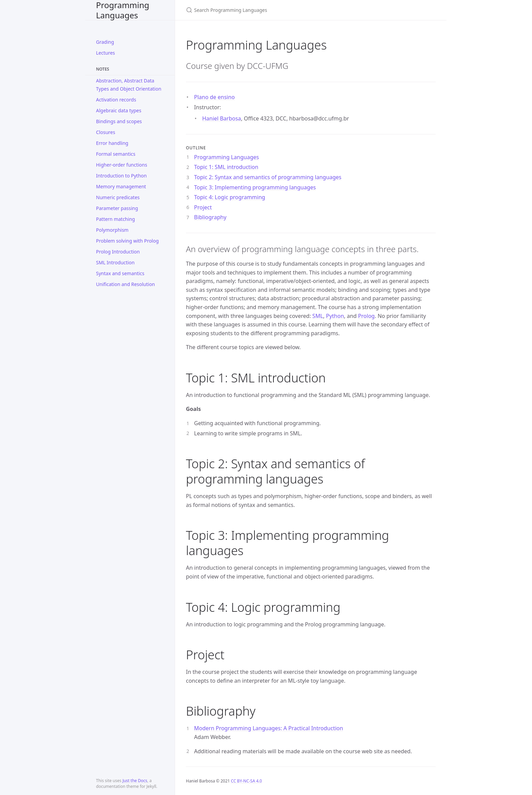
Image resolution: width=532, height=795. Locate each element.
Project (203, 207)
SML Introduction (115, 262)
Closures (106, 132)
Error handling (112, 143)
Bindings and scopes (119, 121)
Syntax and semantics (120, 273)
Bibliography (210, 217)
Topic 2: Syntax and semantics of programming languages (268, 177)
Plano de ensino (214, 97)
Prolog (366, 316)
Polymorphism (112, 230)
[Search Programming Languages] (266, 10)
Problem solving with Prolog (127, 241)
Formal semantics (116, 154)
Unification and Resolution (126, 284)
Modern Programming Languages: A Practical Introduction (269, 728)
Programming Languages (123, 10)
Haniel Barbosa (222, 118)
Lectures (106, 53)
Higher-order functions (122, 165)
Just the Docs (135, 781)
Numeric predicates (118, 197)
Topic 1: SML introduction (226, 167)
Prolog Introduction (118, 252)
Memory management (121, 186)
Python (335, 316)
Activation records (116, 100)
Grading (105, 42)
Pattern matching (116, 219)
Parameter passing (117, 208)
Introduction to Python (121, 176)
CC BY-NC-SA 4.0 (246, 781)
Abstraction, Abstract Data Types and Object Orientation (129, 85)
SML (318, 316)
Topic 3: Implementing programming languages (255, 187)
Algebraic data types (119, 110)
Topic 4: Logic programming (230, 197)
